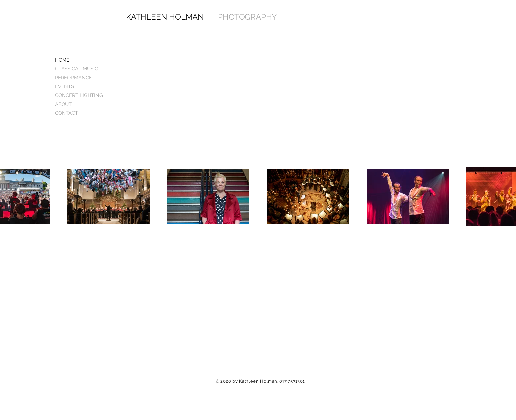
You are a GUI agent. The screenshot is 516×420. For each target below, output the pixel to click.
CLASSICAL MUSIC (77, 69)
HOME (62, 60)
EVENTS (64, 86)
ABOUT (63, 104)
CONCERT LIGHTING (79, 95)
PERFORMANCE (73, 78)
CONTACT (66, 113)
